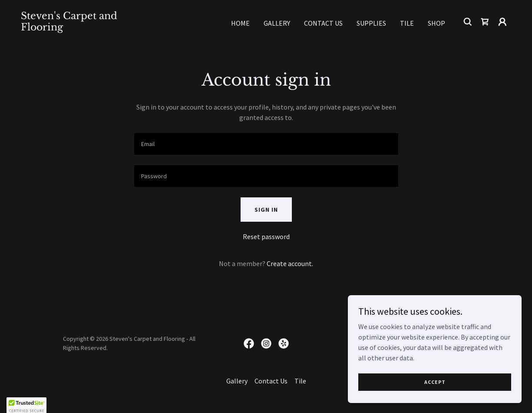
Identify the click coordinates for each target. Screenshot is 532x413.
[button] (502, 22)
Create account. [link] (290, 263)
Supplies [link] (371, 23)
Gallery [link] (277, 23)
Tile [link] (407, 23)
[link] (89, 28)
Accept (435, 382)
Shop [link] (436, 23)
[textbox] (266, 144)
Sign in (266, 210)
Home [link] (240, 23)
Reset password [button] (266, 236)
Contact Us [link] (323, 23)
